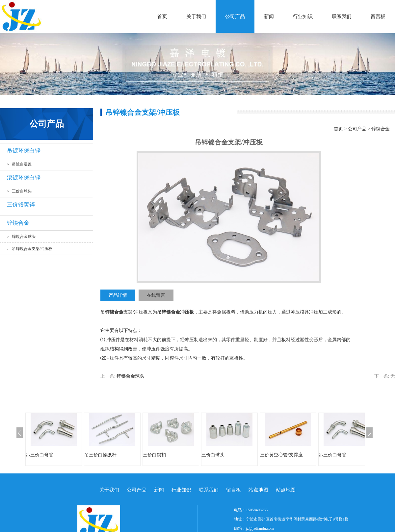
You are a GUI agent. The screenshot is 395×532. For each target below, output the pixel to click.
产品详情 (118, 295)
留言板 (378, 16)
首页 (162, 16)
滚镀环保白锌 (24, 177)
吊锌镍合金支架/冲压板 (32, 249)
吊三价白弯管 (39, 455)
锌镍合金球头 (24, 237)
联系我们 (342, 16)
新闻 (269, 16)
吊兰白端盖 (22, 164)
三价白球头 (22, 191)
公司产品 (235, 16)
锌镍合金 (18, 223)
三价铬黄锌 (21, 204)
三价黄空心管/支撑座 (281, 455)
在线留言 (156, 295)
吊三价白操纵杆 (100, 455)
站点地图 (258, 490)
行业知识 (303, 16)
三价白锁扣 (154, 455)
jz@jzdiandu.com (260, 528)
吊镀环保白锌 (24, 151)
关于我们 (196, 16)
